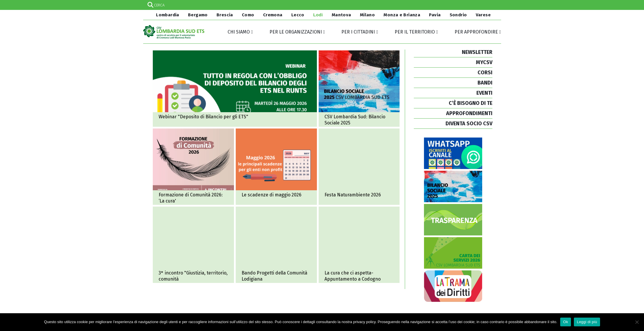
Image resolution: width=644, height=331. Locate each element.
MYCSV (484, 62)
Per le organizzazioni (296, 32)
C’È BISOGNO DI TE (471, 103)
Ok (566, 322)
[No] (637, 322)
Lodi (318, 15)
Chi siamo (239, 32)
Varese (483, 15)
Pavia (435, 15)
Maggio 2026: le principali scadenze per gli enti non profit (276, 167)
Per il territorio (415, 32)
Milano (367, 15)
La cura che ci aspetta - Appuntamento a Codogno (359, 245)
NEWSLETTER (477, 52)
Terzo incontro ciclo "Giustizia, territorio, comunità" (193, 245)
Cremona (273, 15)
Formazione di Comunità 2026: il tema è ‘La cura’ (193, 167)
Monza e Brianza (402, 15)
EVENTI (484, 93)
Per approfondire (476, 32)
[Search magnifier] (496, 5)
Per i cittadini (358, 32)
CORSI (485, 73)
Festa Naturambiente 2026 (359, 167)
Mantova (341, 15)
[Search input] (322, 5)
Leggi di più (587, 322)
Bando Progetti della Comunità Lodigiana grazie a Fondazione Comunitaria (276, 245)
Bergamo (198, 15)
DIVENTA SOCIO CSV (469, 124)
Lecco (298, 15)
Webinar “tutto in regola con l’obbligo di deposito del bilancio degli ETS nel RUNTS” (235, 89)
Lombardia (167, 15)
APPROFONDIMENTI (469, 113)
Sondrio (458, 15)
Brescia (225, 15)
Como (248, 15)
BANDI (485, 83)
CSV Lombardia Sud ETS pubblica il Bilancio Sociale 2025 (359, 89)
